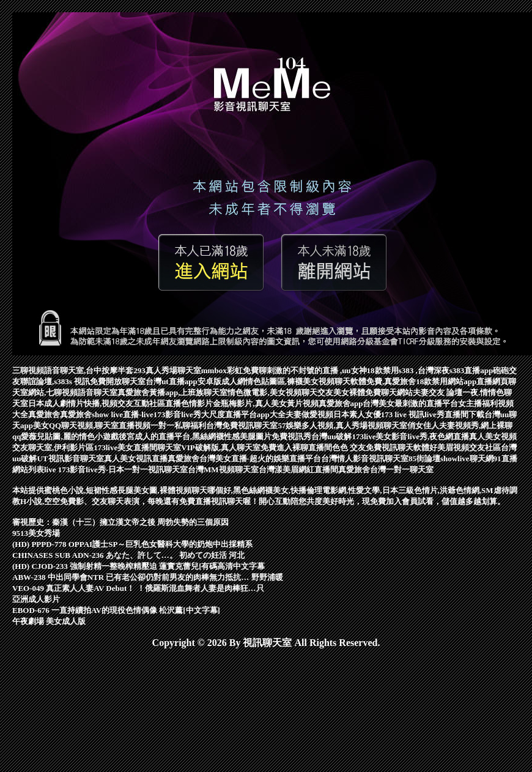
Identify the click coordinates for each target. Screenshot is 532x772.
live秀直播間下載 (454, 414)
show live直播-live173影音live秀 (146, 414)
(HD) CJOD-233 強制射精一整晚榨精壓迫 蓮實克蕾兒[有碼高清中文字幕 (139, 566)
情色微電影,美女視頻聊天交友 (280, 392)
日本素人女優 (357, 414)
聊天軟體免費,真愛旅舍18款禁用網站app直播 (413, 381)
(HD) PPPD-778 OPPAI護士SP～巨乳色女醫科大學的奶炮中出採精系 (132, 544)
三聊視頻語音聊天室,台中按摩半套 (73, 370)
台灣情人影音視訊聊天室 (365, 458)
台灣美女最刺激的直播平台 (410, 403)
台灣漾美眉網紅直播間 (298, 470)
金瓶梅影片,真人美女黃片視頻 (265, 403)
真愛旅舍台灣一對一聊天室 (386, 470)
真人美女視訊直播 (136, 458)
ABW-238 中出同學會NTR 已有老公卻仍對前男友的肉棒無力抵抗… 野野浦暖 (148, 577)
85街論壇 (424, 458)
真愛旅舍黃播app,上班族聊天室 (172, 392)
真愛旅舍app (341, 403)
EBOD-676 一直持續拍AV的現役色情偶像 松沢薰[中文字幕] (116, 610)
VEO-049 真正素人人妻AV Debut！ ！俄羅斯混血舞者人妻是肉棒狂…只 (138, 588)
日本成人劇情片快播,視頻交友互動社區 (97, 403)
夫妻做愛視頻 (309, 414)
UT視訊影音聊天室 (70, 458)
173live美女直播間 (125, 447)
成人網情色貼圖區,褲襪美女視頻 (278, 381)
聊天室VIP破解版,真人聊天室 (209, 447)
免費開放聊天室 (118, 381)
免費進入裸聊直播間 (296, 447)
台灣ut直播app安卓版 (183, 381)
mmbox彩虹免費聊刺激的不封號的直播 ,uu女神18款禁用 (300, 370)
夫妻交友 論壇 (438, 392)
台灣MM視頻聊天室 (223, 470)
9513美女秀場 (36, 533)
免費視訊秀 (291, 436)
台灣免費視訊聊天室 (242, 425)
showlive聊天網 (467, 458)
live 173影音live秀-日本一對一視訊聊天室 (116, 470)
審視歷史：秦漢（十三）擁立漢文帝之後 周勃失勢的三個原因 (120, 522)
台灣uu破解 (331, 436)
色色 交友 (349, 447)
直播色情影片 (189, 403)
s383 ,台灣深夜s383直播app (446, 370)
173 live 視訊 (403, 414)
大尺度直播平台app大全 (243, 414)
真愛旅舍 (44, 414)
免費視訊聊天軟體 (397, 447)
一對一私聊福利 (178, 425)
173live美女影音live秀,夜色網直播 (410, 436)
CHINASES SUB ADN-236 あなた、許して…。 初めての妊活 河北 (128, 555)
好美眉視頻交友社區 (465, 447)
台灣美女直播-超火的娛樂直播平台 (260, 458)
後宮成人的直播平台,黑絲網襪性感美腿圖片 (195, 436)
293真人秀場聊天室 (167, 370)
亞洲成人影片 (36, 599)
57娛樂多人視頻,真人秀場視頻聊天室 (342, 425)
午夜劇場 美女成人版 (49, 621)
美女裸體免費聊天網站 (373, 392)
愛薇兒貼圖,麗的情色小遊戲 (69, 436)
